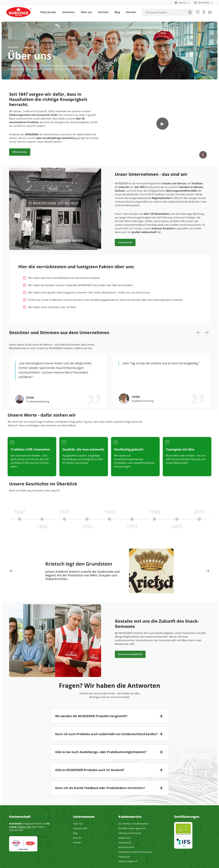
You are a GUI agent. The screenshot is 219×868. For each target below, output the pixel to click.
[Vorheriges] (12, 571)
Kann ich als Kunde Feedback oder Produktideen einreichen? (100, 788)
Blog (75, 833)
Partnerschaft (125, 242)
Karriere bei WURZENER (130, 654)
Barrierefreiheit (126, 847)
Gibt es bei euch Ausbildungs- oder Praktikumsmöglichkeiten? (101, 752)
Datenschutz (125, 843)
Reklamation (125, 838)
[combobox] (164, 12)
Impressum (124, 857)
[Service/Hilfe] (204, 3)
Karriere (77, 838)
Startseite (13, 47)
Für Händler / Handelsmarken (134, 824)
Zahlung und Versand (129, 833)
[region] (109, 551)
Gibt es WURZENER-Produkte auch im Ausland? (90, 770)
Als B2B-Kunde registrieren (132, 828)
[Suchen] (190, 12)
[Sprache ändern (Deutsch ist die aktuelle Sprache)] (182, 3)
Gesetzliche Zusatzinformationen (135, 852)
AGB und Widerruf (128, 861)
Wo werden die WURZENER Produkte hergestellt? (91, 716)
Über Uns (78, 824)
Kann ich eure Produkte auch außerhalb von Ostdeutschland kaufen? (106, 734)
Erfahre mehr (24, 827)
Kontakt (77, 843)
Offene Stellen (20, 152)
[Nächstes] (207, 571)
